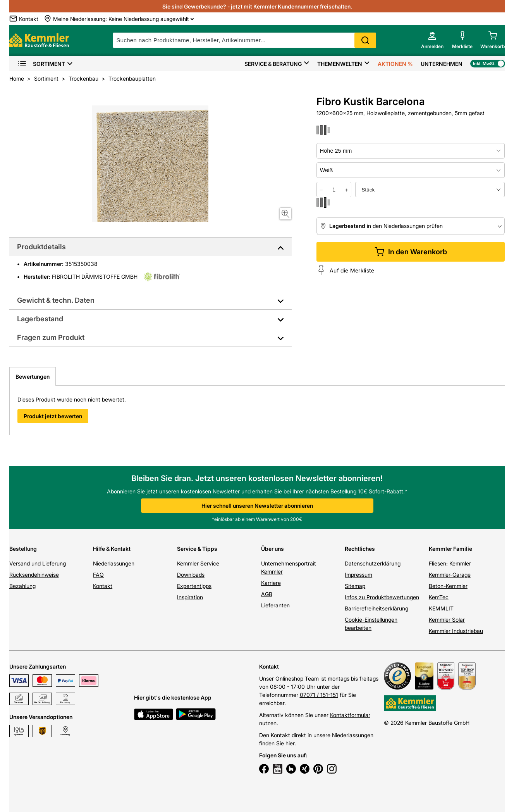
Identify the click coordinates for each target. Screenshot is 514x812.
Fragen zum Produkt (51, 337)
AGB (267, 594)
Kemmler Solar (447, 620)
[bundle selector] (430, 190)
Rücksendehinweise (34, 575)
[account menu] (432, 40)
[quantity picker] (334, 190)
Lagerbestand (40, 319)
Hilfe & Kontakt (112, 549)
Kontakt (103, 586)
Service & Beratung (273, 64)
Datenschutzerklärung (373, 563)
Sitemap (355, 586)
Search (365, 40)
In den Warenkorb (411, 252)
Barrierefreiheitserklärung (376, 608)
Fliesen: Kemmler (450, 563)
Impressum (358, 575)
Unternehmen (442, 64)
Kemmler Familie (450, 549)
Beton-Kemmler (448, 586)
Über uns (272, 549)
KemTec (439, 597)
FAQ (98, 575)
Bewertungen (33, 377)
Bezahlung (22, 586)
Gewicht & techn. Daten (56, 300)
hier (290, 743)
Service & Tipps (197, 549)
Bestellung (23, 549)
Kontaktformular (350, 715)
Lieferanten (275, 605)
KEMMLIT (441, 608)
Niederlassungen (114, 563)
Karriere (271, 583)
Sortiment (41, 64)
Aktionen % (395, 64)
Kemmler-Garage (450, 575)
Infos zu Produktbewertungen (382, 597)
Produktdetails (41, 247)
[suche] (244, 40)
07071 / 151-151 (319, 695)
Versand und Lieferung (38, 563)
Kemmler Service (198, 563)
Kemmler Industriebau (456, 631)
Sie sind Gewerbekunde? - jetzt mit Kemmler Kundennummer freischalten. (257, 6)
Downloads (191, 575)
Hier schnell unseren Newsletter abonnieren (257, 506)
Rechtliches (360, 549)
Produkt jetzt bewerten (53, 416)
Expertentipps (194, 586)
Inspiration (190, 597)
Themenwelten (340, 64)
